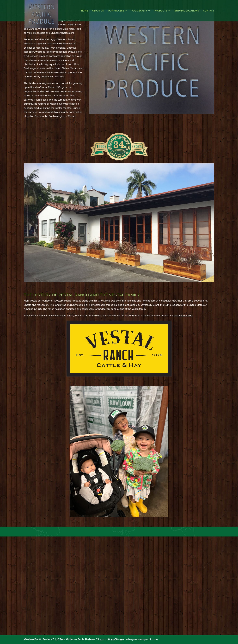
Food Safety (139, 11)
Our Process (116, 11)
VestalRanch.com (183, 316)
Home (84, 11)
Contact (209, 11)
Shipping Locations (187, 11)
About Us (98, 11)
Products (161, 11)
